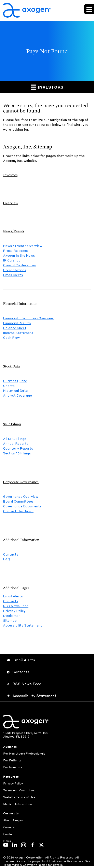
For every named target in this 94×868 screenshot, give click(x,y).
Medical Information (18, 804)
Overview (11, 203)
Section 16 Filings (17, 453)
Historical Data (15, 390)
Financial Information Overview (28, 318)
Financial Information (20, 303)
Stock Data (11, 366)
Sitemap (10, 620)
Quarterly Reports (18, 448)
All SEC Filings (15, 439)
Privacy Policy (14, 611)
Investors (47, 87)
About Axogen (13, 820)
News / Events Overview (23, 246)
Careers (9, 827)
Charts (9, 386)
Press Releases (15, 250)
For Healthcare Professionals (24, 753)
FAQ (7, 559)
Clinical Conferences (19, 265)
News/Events (14, 231)
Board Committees (18, 501)
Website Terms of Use (19, 797)
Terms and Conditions (19, 790)
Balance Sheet (15, 328)
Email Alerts (13, 275)
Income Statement (18, 333)
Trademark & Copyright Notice (26, 865)
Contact (9, 834)
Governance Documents (22, 506)
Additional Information (21, 540)
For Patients (12, 760)
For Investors (13, 767)
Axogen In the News (19, 255)
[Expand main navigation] (89, 9)
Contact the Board (18, 511)
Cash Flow (11, 337)
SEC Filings (12, 424)
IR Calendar (13, 260)
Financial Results (17, 323)
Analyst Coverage (17, 395)
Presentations (15, 270)
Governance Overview (21, 496)
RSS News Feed (16, 606)
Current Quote (15, 381)
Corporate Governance (21, 482)
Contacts (11, 554)
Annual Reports (16, 443)
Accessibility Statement (23, 625)
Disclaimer (12, 616)
